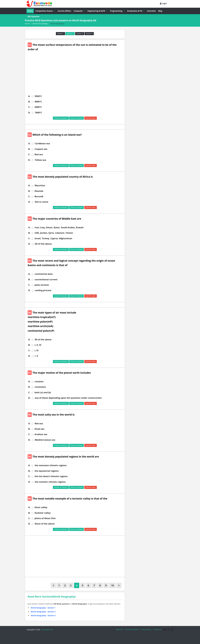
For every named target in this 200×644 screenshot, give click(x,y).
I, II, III (38, 345)
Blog (160, 11)
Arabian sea (41, 434)
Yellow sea (40, 160)
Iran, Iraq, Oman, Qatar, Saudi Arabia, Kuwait (59, 227)
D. (29, 113)
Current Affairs (64, 11)
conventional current (46, 279)
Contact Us (157, 630)
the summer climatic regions (50, 482)
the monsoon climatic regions (51, 465)
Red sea (39, 154)
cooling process (43, 290)
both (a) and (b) (43, 392)
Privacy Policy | (147, 630)
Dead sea (39, 429)
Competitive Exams (45, 11)
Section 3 (80, 34)
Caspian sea (41, 149)
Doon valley (41, 507)
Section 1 (60, 34)
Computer (79, 11)
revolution (40, 387)
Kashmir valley (43, 513)
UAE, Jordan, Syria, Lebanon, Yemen (54, 233)
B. (29, 102)
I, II (36, 356)
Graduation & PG (136, 11)
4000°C (38, 102)
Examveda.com (47, 630)
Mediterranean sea (45, 440)
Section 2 (70, 34)
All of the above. (43, 244)
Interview (151, 11)
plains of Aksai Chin (45, 518)
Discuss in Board (76, 118)
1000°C (38, 113)
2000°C (38, 107)
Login (163, 3)
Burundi (39, 196)
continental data (44, 274)
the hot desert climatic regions (51, 476)
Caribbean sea (42, 143)
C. (29, 107)
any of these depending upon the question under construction (68, 398)
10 (112, 585)
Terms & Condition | (132, 630)
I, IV (36, 350)
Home (30, 11)
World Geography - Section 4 (43, 615)
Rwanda (39, 191)
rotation (39, 382)
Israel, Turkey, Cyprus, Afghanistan (53, 238)
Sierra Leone (41, 202)
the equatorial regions (47, 471)
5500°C (38, 96)
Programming (117, 11)
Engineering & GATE (98, 11)
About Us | (120, 630)
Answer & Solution (61, 118)
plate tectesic (42, 285)
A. (29, 96)
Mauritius (40, 185)
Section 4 (89, 34)
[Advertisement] (76, 75)
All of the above (43, 340)
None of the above (45, 524)
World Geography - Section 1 (43, 608)
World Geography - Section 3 (43, 612)
